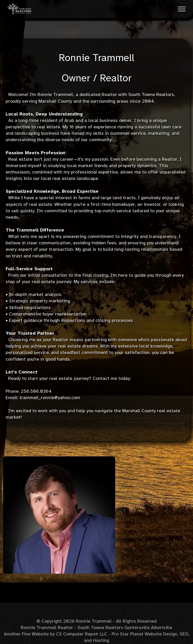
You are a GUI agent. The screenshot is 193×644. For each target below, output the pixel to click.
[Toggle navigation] (182, 9)
